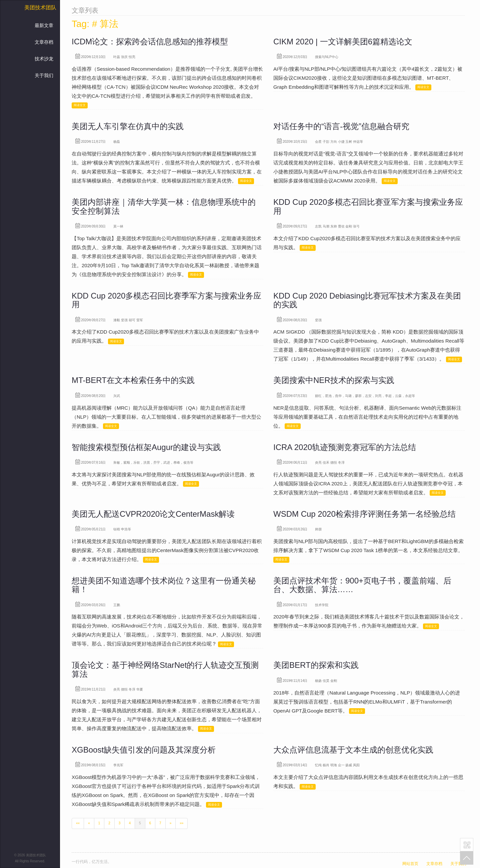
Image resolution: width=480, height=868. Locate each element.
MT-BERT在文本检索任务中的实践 (133, 380)
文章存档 (44, 42)
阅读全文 (80, 105)
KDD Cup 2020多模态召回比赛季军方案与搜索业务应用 (166, 300)
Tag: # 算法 (95, 24)
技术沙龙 (44, 59)
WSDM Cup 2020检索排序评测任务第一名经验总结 (364, 514)
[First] (78, 823)
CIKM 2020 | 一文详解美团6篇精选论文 (343, 42)
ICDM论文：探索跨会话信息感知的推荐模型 (150, 42)
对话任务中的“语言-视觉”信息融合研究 (341, 126)
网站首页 (410, 864)
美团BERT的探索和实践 (316, 665)
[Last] (181, 823)
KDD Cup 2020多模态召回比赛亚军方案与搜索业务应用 (368, 206)
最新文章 (44, 25)
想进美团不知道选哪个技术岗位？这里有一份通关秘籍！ (164, 585)
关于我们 (44, 75)
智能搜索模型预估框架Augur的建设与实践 (146, 447)
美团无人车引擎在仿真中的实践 (128, 126)
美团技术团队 (40, 8)
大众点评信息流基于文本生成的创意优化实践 (353, 750)
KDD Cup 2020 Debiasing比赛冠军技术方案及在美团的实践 (367, 300)
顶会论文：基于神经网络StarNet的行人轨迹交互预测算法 (165, 669)
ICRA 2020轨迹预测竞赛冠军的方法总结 (345, 447)
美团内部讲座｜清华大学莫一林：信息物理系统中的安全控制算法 (164, 206)
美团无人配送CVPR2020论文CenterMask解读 (153, 514)
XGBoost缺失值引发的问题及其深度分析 (144, 750)
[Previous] (89, 823)
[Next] (171, 823)
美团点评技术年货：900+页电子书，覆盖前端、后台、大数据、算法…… (362, 585)
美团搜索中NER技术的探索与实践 (334, 380)
